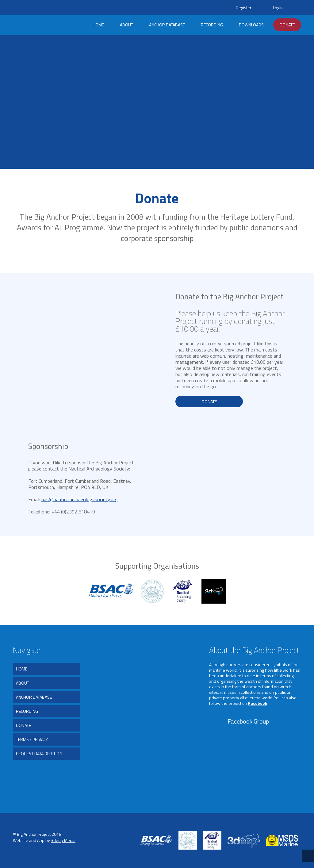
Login (278, 8)
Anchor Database (167, 25)
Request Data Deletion (39, 753)
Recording (212, 25)
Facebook (258, 703)
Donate (287, 25)
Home (98, 25)
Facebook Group (248, 721)
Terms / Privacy (32, 739)
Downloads (251, 25)
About (126, 25)
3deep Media (63, 840)
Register (244, 8)
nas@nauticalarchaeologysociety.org (80, 499)
